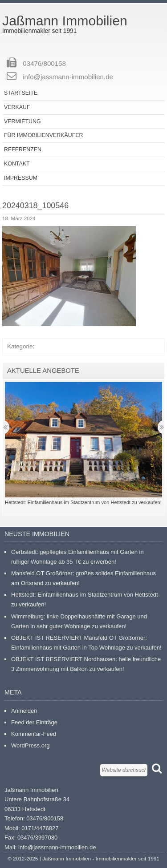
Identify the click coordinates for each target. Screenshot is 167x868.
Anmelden (24, 711)
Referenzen (23, 149)
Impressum (21, 178)
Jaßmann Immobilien (65, 21)
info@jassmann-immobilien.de (68, 77)
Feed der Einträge (34, 722)
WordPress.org (30, 745)
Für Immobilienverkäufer (43, 135)
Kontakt (17, 164)
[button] (69, 276)
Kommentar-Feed (34, 734)
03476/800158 (44, 63)
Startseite (21, 93)
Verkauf (17, 107)
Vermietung (22, 121)
